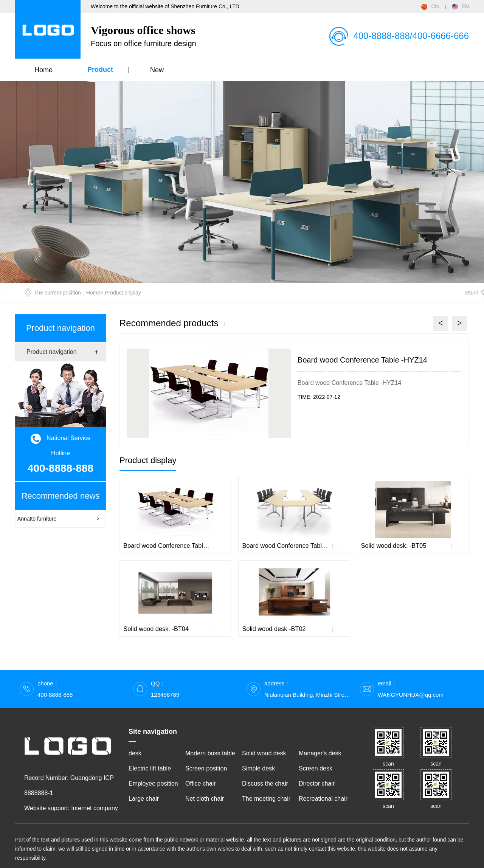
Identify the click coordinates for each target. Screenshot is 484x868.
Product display (148, 460)
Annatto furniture (37, 519)
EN (460, 6)
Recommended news (61, 496)
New (157, 70)
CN (430, 6)
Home (43, 70)
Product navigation (60, 328)
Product (100, 70)
